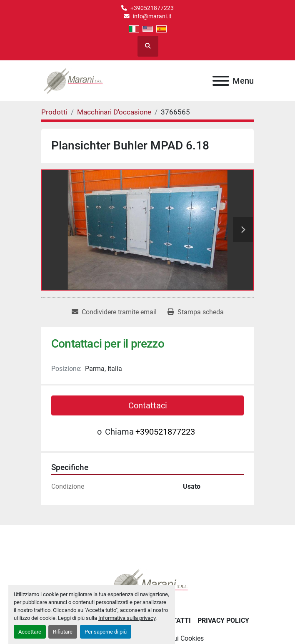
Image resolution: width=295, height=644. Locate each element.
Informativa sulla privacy (127, 618)
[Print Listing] (196, 312)
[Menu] (221, 81)
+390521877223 (152, 8)
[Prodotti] (54, 112)
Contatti (175, 620)
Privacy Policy (223, 620)
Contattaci (148, 405)
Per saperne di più (106, 632)
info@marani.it (152, 16)
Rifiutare (63, 632)
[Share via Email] (114, 312)
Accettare (30, 632)
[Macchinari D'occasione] (114, 112)
